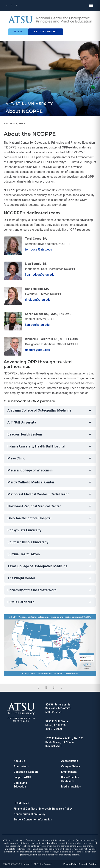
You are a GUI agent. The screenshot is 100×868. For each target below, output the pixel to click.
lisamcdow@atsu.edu (40, 275)
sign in (18, 32)
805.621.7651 (54, 746)
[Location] (7, 5)
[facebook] (38, 688)
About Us (19, 761)
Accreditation (70, 761)
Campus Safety (71, 766)
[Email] (16, 5)
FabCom (93, 864)
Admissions (21, 766)
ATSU (6, 124)
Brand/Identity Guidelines (70, 779)
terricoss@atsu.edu (39, 249)
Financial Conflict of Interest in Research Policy (43, 809)
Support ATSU (22, 777)
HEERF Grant (21, 803)
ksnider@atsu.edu (37, 325)
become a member (46, 32)
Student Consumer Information (33, 820)
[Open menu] (91, 5)
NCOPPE (14, 124)
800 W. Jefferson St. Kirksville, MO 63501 (58, 707)
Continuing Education (20, 785)
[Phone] (12, 5)
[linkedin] (46, 688)
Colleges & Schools (26, 772)
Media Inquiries (71, 787)
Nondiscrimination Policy (29, 814)
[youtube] (61, 688)
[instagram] (54, 688)
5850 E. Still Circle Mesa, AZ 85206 (57, 723)
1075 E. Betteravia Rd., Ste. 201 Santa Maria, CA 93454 (64, 740)
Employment (69, 772)
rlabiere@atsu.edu (37, 350)
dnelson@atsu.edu (38, 300)
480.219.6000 (54, 729)
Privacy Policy (70, 864)
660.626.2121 (54, 712)
